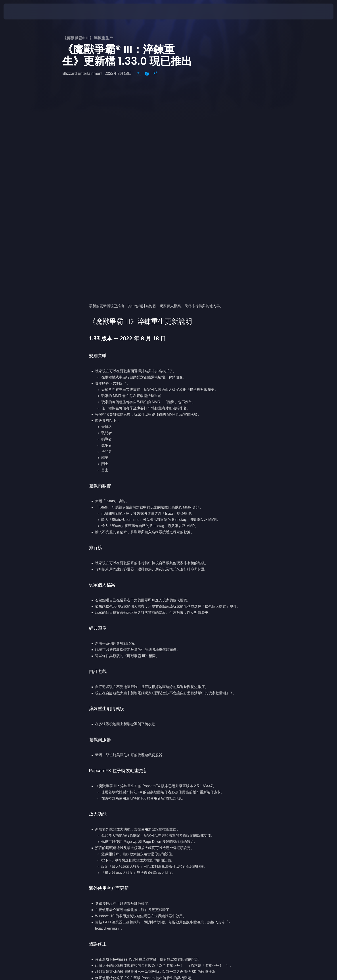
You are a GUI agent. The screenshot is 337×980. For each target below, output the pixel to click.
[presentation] (20, 12)
